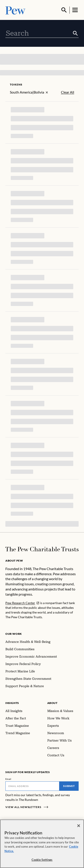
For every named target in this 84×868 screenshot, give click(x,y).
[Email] (32, 786)
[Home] (42, 549)
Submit (69, 786)
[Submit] (75, 33)
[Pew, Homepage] (15, 10)
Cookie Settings (42, 860)
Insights (12, 703)
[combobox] (39, 33)
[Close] (79, 826)
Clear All (68, 92)
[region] (42, 844)
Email (8, 779)
